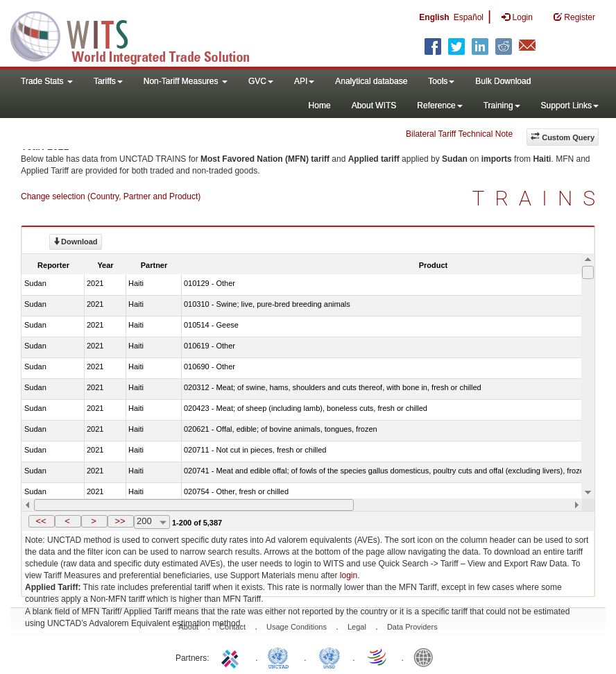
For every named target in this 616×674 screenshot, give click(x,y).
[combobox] (152, 522)
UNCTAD (281, 657)
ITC (232, 657)
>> (120, 521)
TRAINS (539, 198)
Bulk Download (503, 81)
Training (502, 106)
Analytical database (371, 81)
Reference (439, 106)
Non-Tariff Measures (186, 81)
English (434, 17)
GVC (261, 81)
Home (320, 106)
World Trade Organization (378, 657)
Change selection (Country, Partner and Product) (111, 196)
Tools (441, 81)
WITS (139, 35)
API (304, 81)
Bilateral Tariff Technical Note (459, 134)
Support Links (570, 106)
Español (469, 17)
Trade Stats (47, 81)
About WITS (374, 106)
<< (41, 521)
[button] (42, 521)
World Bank (427, 657)
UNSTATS (330, 657)
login (349, 575)
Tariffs (108, 81)
